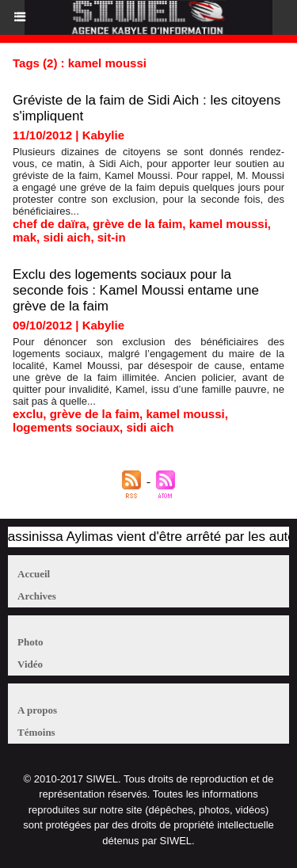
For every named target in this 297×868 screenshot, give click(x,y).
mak (25, 237)
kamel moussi (228, 224)
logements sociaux (66, 427)
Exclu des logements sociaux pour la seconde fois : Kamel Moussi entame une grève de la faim (136, 290)
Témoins (36, 732)
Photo (30, 642)
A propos (37, 710)
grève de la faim (137, 224)
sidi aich (67, 237)
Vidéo (30, 664)
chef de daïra (49, 224)
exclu (28, 414)
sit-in (112, 237)
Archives (37, 596)
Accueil (34, 574)
